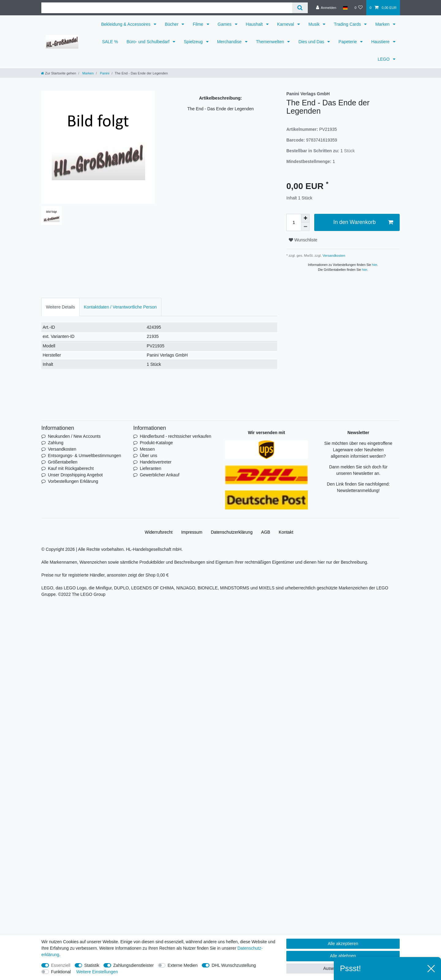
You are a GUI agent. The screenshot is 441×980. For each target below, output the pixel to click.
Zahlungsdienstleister (134, 965)
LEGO (384, 59)
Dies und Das (312, 42)
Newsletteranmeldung (358, 490)
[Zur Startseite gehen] (58, 73)
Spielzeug (194, 42)
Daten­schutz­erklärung (232, 532)
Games (225, 24)
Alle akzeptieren (343, 944)
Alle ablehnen (343, 956)
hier (375, 265)
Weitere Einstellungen (97, 972)
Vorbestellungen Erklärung (73, 481)
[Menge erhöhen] (305, 218)
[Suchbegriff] (167, 8)
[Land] (345, 8)
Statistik (92, 965)
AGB (266, 532)
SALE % (110, 42)
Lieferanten (150, 468)
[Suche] (300, 8)
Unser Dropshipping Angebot (75, 475)
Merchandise (230, 42)
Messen (147, 449)
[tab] (60, 307)
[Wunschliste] (358, 8)
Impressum (192, 532)
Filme (198, 24)
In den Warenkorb (363, 222)
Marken (383, 24)
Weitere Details (60, 307)
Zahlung (56, 443)
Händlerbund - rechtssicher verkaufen (175, 436)
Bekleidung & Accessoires (126, 24)
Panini (104, 73)
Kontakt (286, 532)
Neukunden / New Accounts (74, 436)
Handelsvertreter (156, 462)
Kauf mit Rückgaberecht (71, 468)
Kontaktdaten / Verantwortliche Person (120, 307)
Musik (315, 24)
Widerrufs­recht (158, 532)
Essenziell (61, 965)
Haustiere (381, 42)
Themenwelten (271, 42)
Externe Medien (183, 965)
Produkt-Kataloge (156, 443)
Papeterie (348, 42)
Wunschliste (303, 240)
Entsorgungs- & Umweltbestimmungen (84, 456)
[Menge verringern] (305, 227)
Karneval (286, 24)
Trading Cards (348, 24)
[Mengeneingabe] (294, 222)
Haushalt (255, 24)
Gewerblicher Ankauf (159, 475)
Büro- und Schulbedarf (149, 42)
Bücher (172, 24)
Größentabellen (63, 462)
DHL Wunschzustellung (234, 965)
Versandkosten (333, 255)
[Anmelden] (326, 8)
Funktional (61, 972)
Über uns (148, 456)
